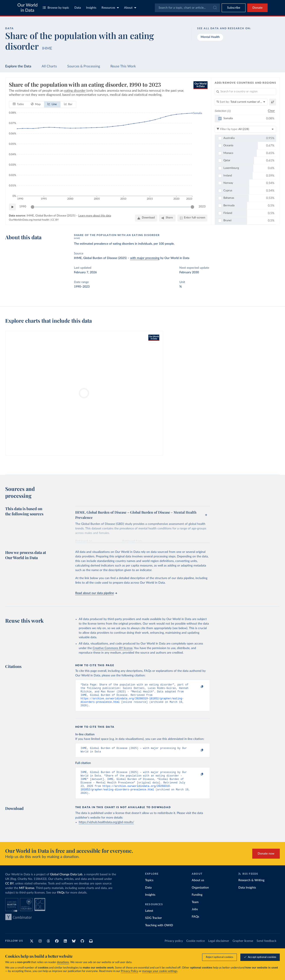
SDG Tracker (153, 925)
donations (63, 962)
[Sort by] (241, 102)
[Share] (167, 218)
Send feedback (266, 948)
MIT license (27, 895)
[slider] (33, 207)
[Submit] (215, 8)
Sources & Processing (84, 66)
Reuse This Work (123, 66)
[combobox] (187, 8)
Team (195, 909)
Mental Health (210, 37)
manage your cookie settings (160, 971)
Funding (197, 902)
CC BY (55, 220)
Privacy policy (174, 948)
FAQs (61, 900)
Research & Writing (251, 887)
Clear (271, 111)
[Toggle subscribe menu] (234, 8)
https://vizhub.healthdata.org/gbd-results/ (106, 829)
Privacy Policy (129, 971)
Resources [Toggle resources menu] (110, 8)
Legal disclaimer (219, 948)
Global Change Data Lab (66, 881)
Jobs (195, 916)
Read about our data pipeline (96, 593)
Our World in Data (27, 8)
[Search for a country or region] (246, 92)
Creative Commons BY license (113, 648)
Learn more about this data (95, 216)
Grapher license (243, 948)
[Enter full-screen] (192, 218)
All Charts (49, 66)
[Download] (146, 218)
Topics (149, 887)
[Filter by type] (246, 129)
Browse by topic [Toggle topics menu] (56, 8)
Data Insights (247, 895)
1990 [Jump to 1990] (23, 207)
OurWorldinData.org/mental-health (29, 220)
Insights (91, 8)
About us (198, 887)
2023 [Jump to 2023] (202, 207)
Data (78, 8)
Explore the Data (18, 66)
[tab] (18, 104)
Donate (257, 8)
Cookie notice (196, 948)
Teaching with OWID (159, 932)
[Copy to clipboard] (198, 687)
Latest (149, 918)
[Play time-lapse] (12, 207)
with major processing (145, 258)
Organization (200, 895)
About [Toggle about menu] (130, 8)
